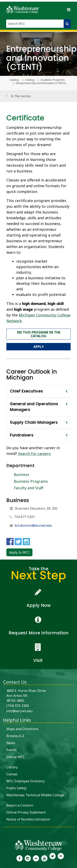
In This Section (21, 96)
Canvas (12, 774)
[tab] (38, 391)
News (11, 743)
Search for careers (34, 454)
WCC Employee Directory (25, 781)
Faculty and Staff (29, 488)
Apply (39, 347)
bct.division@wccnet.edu (33, 525)
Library (12, 767)
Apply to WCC (19, 552)
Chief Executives (26, 391)
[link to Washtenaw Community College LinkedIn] (61, 858)
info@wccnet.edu (19, 711)
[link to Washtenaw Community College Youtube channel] (44, 858)
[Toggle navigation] (69, 10)
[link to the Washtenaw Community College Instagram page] (28, 858)
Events (11, 750)
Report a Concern (20, 805)
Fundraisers (22, 435)
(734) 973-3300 (18, 706)
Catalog (30, 80)
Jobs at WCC (16, 757)
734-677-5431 (24, 517)
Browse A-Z (15, 736)
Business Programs (31, 481)
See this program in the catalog (39, 334)
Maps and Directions (22, 729)
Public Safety (16, 788)
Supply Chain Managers (34, 422)
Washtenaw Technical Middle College (35, 795)
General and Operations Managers (34, 407)
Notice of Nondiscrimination (28, 819)
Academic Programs (53, 80)
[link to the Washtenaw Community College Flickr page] (36, 858)
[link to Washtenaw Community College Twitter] (53, 858)
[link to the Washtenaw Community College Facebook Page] (19, 858)
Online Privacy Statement (26, 812)
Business (22, 474)
